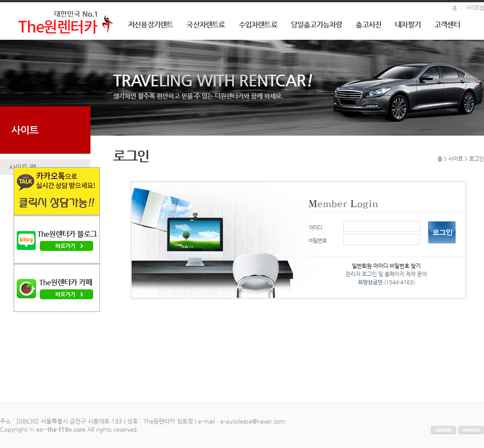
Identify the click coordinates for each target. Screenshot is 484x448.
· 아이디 (315, 227)
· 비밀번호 (317, 241)
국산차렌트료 (206, 25)
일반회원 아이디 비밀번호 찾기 (386, 266)
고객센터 (447, 25)
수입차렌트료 (258, 25)
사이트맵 (475, 8)
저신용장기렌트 (150, 25)
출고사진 (368, 25)
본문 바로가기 (0, 2)
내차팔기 (408, 25)
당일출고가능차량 (317, 25)
